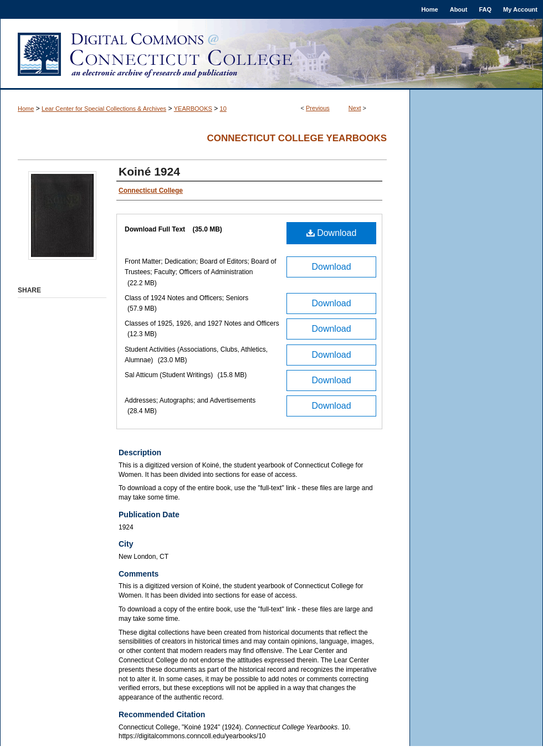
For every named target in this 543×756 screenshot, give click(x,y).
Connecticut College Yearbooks (297, 138)
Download (332, 233)
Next (355, 108)
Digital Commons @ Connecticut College (271, 54)
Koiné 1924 (149, 171)
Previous (318, 108)
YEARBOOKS (193, 109)
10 (223, 109)
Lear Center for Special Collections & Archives (104, 109)
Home (26, 109)
